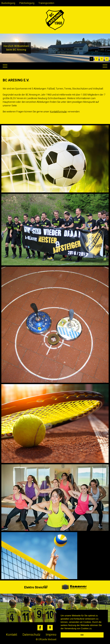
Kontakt (12, 635)
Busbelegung (8, 3)
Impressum (54, 635)
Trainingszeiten (46, 3)
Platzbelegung (27, 3)
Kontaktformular (58, 112)
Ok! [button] (82, 635)
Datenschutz (31, 635)
